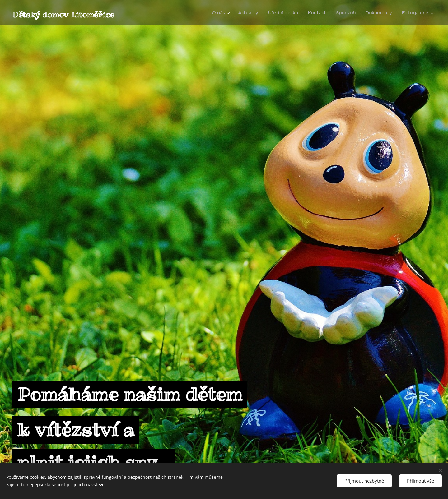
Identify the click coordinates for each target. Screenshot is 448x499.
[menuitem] (217, 13)
